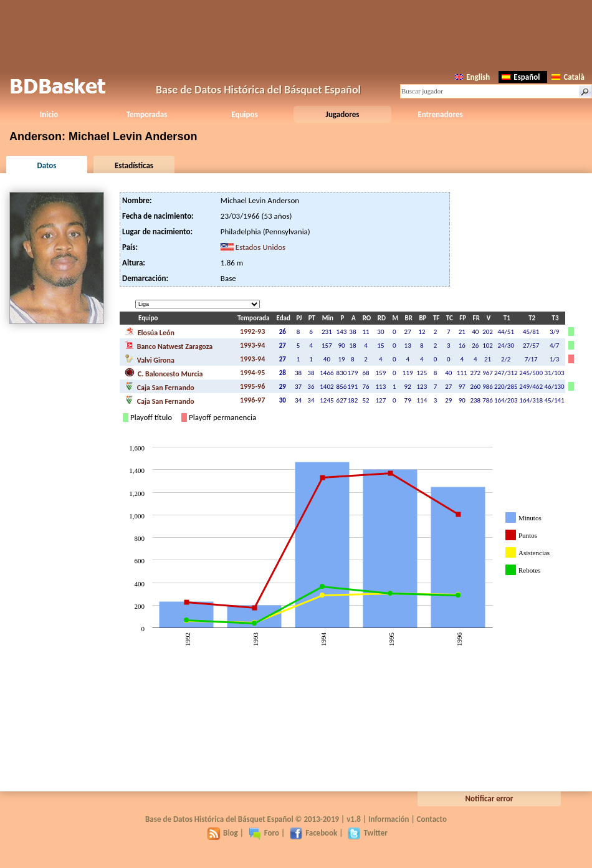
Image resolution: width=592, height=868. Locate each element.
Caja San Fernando (160, 386)
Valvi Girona (150, 359)
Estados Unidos (260, 247)
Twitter (367, 833)
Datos (46, 165)
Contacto (432, 819)
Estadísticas (134, 165)
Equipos (244, 114)
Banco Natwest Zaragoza (169, 345)
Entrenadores (440, 114)
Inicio (49, 114)
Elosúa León (150, 331)
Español (521, 77)
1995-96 (252, 386)
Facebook (313, 833)
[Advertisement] (296, 34)
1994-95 (252, 373)
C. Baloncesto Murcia (164, 373)
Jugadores (343, 114)
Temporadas (147, 114)
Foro (264, 833)
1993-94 (252, 345)
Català (568, 77)
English (472, 77)
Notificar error (489, 799)
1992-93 (252, 331)
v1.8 (354, 819)
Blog (223, 833)
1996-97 (252, 400)
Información (389, 819)
